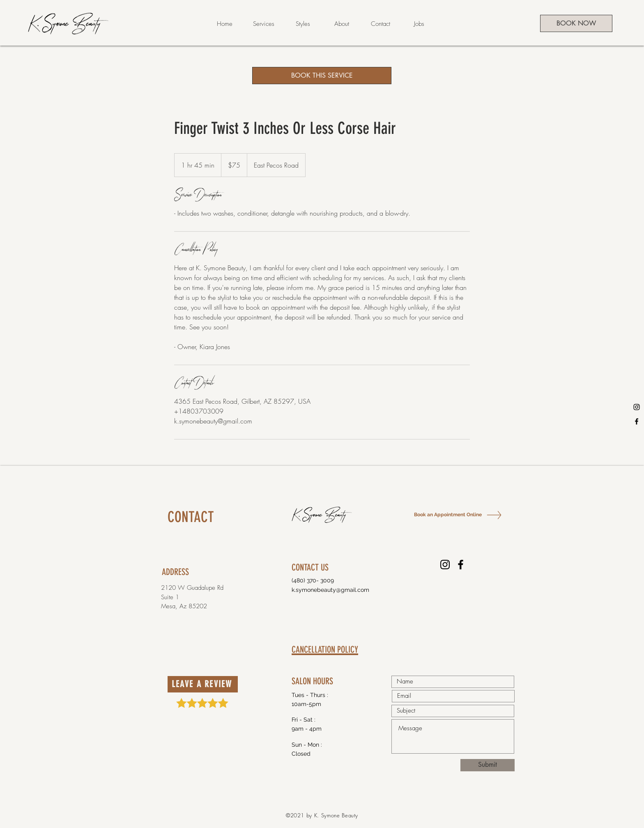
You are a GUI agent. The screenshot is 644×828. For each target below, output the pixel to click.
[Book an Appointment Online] (447, 515)
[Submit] (488, 765)
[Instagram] (637, 407)
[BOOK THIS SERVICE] (322, 76)
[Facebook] (637, 421)
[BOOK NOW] (576, 23)
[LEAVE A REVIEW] (203, 684)
